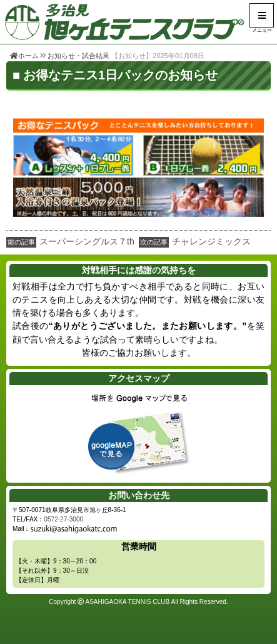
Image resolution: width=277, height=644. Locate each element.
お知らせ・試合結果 (78, 56)
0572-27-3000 (63, 519)
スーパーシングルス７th (87, 241)
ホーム (24, 56)
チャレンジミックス (211, 241)
